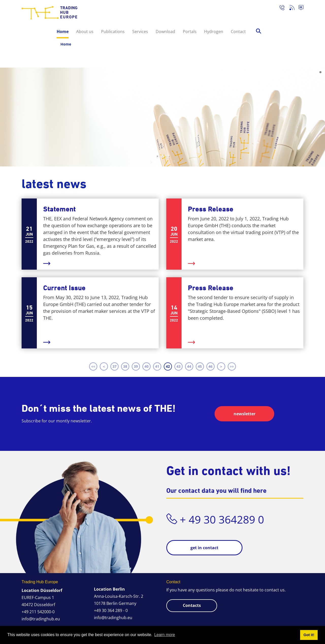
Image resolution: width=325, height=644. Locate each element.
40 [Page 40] (147, 366)
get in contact (204, 548)
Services (140, 32)
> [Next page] (221, 366)
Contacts (192, 605)
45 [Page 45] (200, 366)
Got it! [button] (309, 635)
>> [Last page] (232, 366)
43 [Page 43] (178, 366)
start (152, 161)
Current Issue (64, 288)
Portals (190, 32)
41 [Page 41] (157, 366)
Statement (59, 209)
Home (63, 32)
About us (85, 32)
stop (173, 161)
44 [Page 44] (189, 366)
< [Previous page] (104, 366)
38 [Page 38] (125, 366)
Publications (113, 32)
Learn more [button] (165, 635)
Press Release (211, 209)
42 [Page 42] (168, 366)
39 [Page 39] (136, 366)
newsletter (245, 414)
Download (165, 32)
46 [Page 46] (210, 366)
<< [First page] (93, 366)
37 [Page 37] (115, 366)
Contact (238, 32)
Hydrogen (214, 32)
